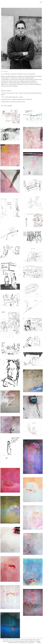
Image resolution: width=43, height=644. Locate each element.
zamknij (39, 643)
